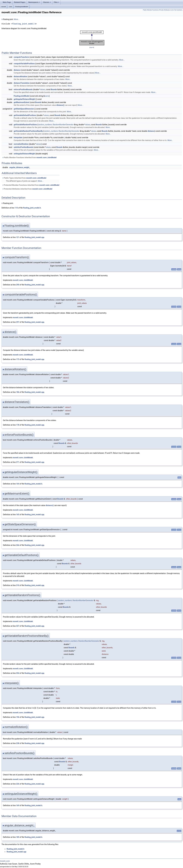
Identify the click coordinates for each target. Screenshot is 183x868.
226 (18, 784)
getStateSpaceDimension (24, 109)
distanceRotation (21, 77)
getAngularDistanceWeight (24, 99)
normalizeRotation (21, 144)
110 (16, 208)
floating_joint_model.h (24, 24)
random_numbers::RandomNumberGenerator (56, 125)
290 (18, 285)
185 (18, 837)
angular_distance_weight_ (20, 167)
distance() (60, 105)
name (47, 96)
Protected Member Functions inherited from (31, 185)
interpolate (18, 138)
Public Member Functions (151, 10)
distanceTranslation (22, 83)
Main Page (7, 2)
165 (18, 515)
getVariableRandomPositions (25, 125)
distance (17, 70)
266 (18, 545)
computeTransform (21, 57)
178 (18, 425)
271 (18, 462)
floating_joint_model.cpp (34, 237)
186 (18, 392)
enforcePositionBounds (23, 89)
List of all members (177, 10)
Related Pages (20, 2)
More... (17, 19)
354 (18, 673)
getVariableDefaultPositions (25, 115)
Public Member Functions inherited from (29, 157)
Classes (47, 2)
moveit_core (5, 861)
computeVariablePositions (24, 64)
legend (92, 47)
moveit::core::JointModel (47, 157)
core (10, 7)
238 (18, 743)
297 (18, 322)
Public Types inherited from (24, 178)
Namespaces (34, 2)
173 (18, 359)
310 (18, 585)
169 (18, 805)
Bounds (54, 89)
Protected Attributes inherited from (27, 189)
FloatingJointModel (22, 7)
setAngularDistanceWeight (24, 154)
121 (18, 237)
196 (18, 717)
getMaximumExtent (22, 102)
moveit (4, 7)
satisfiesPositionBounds (23, 147)
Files (57, 2)
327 (18, 626)
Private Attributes (165, 10)
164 (18, 484)
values (43, 89)
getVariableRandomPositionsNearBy (28, 131)
